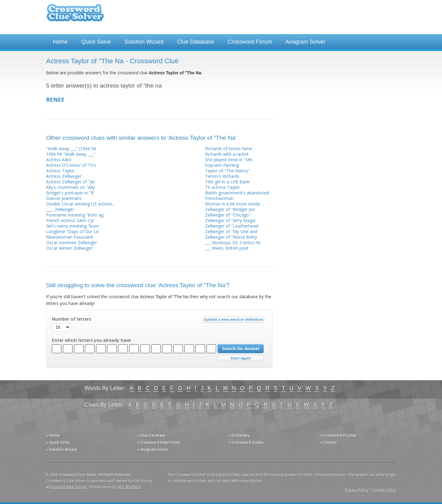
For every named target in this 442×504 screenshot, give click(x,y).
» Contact (329, 442)
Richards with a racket (227, 154)
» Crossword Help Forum (159, 442)
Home (60, 42)
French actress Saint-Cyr (70, 220)
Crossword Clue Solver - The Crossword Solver (75, 16)
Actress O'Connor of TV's (71, 165)
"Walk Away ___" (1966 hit (71, 148)
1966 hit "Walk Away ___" (71, 154)
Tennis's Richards (222, 176)
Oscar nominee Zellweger (72, 242)
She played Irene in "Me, (229, 160)
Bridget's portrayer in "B (70, 193)
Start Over (241, 358)
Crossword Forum (250, 42)
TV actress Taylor (222, 187)
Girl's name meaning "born (72, 226)
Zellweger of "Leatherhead (232, 226)
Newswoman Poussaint (70, 237)
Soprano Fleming (222, 165)
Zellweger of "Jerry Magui (230, 220)
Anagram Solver (305, 42)
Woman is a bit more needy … (235, 204)
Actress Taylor (60, 171)
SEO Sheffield (129, 487)
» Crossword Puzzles (338, 435)
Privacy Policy (357, 490)
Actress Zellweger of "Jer (71, 182)
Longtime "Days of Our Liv (73, 231)
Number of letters (72, 319)
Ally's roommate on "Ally (70, 187)
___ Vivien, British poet (227, 248)
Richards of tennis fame (229, 148)
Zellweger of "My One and (231, 231)
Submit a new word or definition (234, 321)
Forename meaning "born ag (75, 215)
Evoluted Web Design (69, 487)
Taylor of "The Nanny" (227, 171)
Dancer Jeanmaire (64, 198)
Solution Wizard (144, 42)
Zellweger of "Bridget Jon (230, 209)
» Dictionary (239, 435)
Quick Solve (96, 42)
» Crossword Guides (246, 442)
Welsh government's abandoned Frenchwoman (237, 195)
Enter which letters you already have (91, 340)
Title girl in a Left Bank (227, 182)
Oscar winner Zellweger (69, 248)
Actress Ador (59, 160)
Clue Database (196, 42)
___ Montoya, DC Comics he (233, 242)
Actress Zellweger (64, 176)
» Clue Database (151, 435)
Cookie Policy (384, 490)
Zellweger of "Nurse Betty (231, 237)
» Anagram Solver (153, 449)
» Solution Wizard (62, 449)
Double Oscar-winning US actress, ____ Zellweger (80, 207)
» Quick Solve (58, 442)
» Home (53, 435)
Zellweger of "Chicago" (228, 215)
